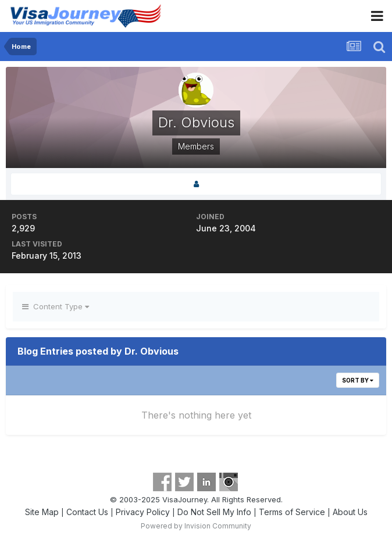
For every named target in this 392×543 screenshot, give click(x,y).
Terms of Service (292, 512)
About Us (350, 512)
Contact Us (87, 512)
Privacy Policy (143, 512)
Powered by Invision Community (196, 526)
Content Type (56, 306)
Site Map (42, 512)
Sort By (358, 380)
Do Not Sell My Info (214, 512)
